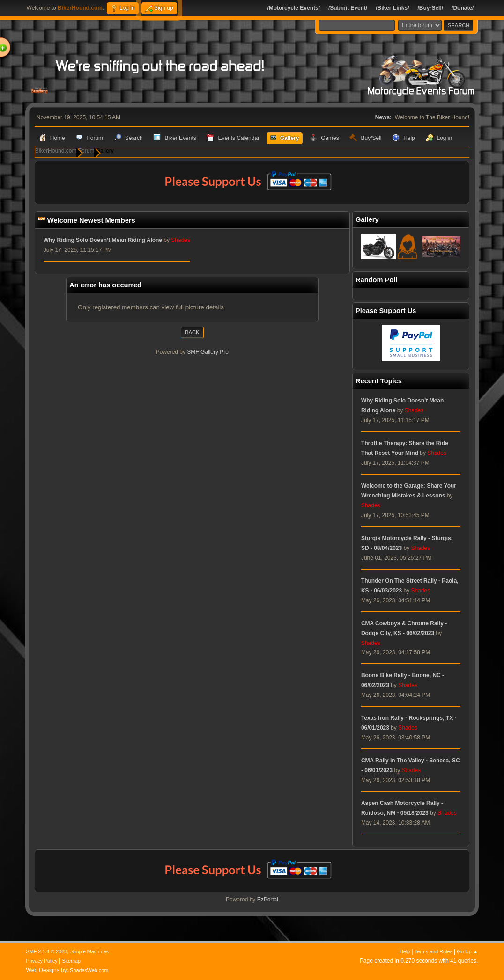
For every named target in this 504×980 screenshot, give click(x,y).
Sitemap (71, 961)
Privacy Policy (42, 961)
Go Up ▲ (468, 951)
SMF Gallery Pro (208, 352)
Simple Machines (89, 951)
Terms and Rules (434, 951)
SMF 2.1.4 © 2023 (47, 951)
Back (192, 333)
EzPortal (268, 900)
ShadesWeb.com (89, 970)
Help (405, 951)
